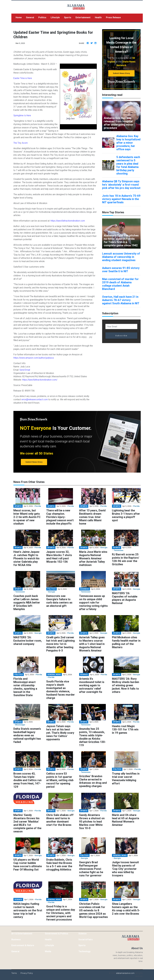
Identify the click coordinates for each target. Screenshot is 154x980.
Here (29, 115)
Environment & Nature (23, 945)
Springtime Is (20, 115)
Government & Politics (57, 934)
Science (82, 934)
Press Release (113, 17)
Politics (42, 17)
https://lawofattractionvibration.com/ (40, 380)
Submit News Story (121, 73)
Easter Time (19, 78)
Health (98, 17)
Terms (14, 973)
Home (20, 17)
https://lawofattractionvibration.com (68, 221)
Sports (68, 17)
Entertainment (83, 17)
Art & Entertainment (22, 934)
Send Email (25, 370)
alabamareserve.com (125, 973)
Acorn (25, 143)
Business (16, 939)
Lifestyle (55, 17)
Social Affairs (86, 939)
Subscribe (121, 336)
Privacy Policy (27, 973)
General (30, 17)
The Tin (17, 143)
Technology (84, 951)
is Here (29, 78)
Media (48, 951)
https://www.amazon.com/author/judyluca (34, 358)
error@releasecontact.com (35, 399)
